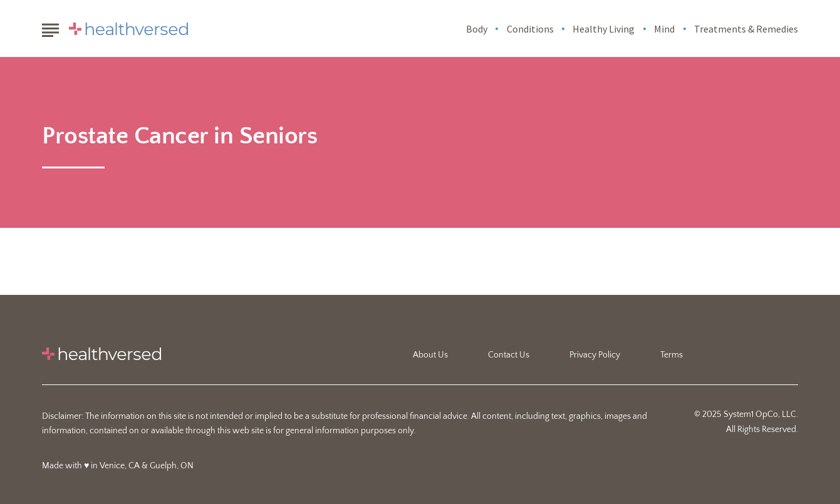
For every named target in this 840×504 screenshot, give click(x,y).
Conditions (530, 29)
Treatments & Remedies (746, 29)
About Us (430, 355)
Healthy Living (604, 29)
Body (477, 29)
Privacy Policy (595, 355)
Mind (664, 29)
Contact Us (509, 355)
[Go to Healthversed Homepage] (128, 29)
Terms (671, 355)
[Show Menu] (50, 28)
